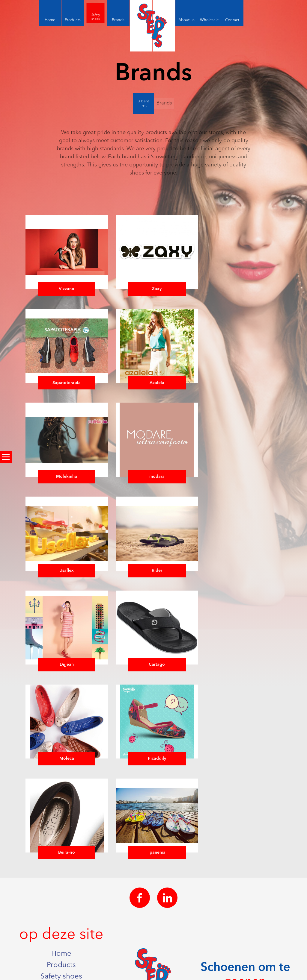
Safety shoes (61, 883)
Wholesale (61, 917)
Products (61, 871)
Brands (164, 103)
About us (61, 906)
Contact (61, 929)
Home (61, 860)
